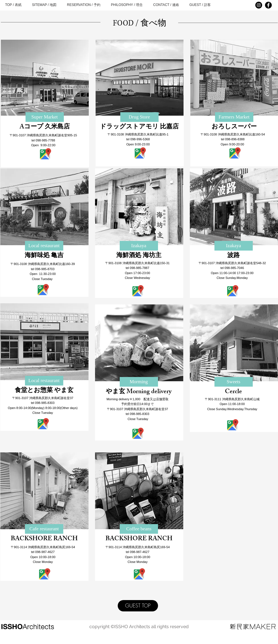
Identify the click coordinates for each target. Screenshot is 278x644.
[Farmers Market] (234, 117)
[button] (139, 246)
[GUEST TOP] (138, 606)
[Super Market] (45, 117)
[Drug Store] (139, 117)
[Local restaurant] (44, 246)
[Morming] (139, 382)
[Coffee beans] (139, 529)
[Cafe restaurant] (44, 529)
